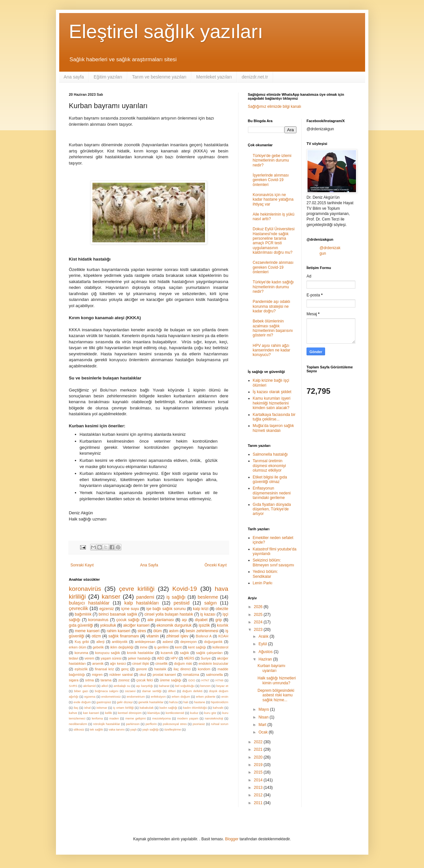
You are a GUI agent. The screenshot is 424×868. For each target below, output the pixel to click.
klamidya (154, 713)
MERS (189, 658)
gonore (142, 669)
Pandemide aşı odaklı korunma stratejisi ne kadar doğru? (272, 306)
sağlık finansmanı (124, 636)
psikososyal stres (175, 724)
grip (219, 620)
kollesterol (220, 647)
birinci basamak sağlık (118, 614)
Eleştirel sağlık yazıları (166, 31)
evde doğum (82, 702)
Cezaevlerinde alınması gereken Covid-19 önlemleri (273, 267)
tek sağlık (96, 729)
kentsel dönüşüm (130, 713)
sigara (74, 680)
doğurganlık (213, 642)
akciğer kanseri (137, 625)
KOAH (223, 636)
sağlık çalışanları (210, 653)
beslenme (208, 597)
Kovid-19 (185, 589)
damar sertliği (152, 691)
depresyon (188, 642)
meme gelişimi (136, 718)
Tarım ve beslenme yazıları (159, 77)
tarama (106, 680)
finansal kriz (105, 669)
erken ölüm (78, 647)
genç (125, 669)
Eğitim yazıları (108, 77)
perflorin (151, 724)
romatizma (191, 675)
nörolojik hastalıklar (107, 724)
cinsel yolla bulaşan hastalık (169, 614)
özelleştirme (173, 729)
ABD (161, 658)
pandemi (145, 597)
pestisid (181, 603)
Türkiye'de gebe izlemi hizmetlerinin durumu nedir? (272, 160)
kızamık (167, 653)
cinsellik (161, 663)
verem (89, 658)
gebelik (98, 647)
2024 (259, 622)
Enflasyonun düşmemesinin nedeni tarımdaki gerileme (272, 493)
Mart (263, 725)
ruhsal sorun (219, 724)
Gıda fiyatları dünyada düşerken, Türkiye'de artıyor (272, 509)
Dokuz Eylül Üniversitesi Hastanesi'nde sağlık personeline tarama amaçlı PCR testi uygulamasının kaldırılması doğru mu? (274, 241)
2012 (259, 795)
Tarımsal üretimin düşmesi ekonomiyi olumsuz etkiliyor (269, 466)
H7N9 (219, 680)
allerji (100, 642)
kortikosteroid (175, 713)
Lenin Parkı (263, 583)
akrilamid (89, 686)
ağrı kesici (118, 663)
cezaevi (130, 691)
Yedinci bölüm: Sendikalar (266, 574)
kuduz (194, 713)
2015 (259, 772)
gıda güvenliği (81, 625)
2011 (259, 803)
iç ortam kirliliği (123, 708)
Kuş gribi (82, 642)
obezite (222, 609)
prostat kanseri (164, 675)
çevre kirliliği (137, 589)
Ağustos (266, 652)
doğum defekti (192, 691)
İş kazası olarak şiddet (272, 392)
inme (144, 647)
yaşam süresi (111, 658)
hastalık (160, 669)
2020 (259, 757)
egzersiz (107, 609)
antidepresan (145, 642)
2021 (259, 749)
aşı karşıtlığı (144, 686)
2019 (259, 765)
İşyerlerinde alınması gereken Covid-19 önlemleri (271, 180)
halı (186, 702)
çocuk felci (145, 680)
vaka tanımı (117, 729)
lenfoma (97, 718)
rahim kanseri (118, 631)
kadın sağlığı (168, 708)
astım (174, 631)
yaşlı (133, 729)
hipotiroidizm (220, 702)
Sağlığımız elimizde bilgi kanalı (275, 107)
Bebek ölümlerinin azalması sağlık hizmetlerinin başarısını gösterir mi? (273, 328)
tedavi (74, 658)
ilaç (76, 708)
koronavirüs (85, 589)
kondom (204, 669)
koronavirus (98, 620)
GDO (192, 680)
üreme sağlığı (171, 680)
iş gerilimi (161, 647)
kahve (73, 713)
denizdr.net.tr (255, 77)
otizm (96, 636)
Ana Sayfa (149, 565)
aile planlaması (161, 620)
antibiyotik (120, 642)
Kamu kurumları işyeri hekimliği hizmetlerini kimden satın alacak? (272, 403)
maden (114, 718)
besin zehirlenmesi (202, 631)
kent (178, 647)
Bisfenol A (204, 636)
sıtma (89, 680)
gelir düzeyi (125, 702)
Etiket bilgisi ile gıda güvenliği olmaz (270, 479)
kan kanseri (91, 713)
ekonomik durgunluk (174, 625)
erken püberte (206, 697)
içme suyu (130, 609)
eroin (225, 697)
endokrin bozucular (213, 663)
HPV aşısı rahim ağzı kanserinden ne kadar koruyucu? (272, 350)
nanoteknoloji (214, 718)
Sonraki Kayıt (82, 565)
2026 (259, 607)
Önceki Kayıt (215, 565)
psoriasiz (199, 724)
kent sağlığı (197, 647)
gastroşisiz (104, 702)
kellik (109, 713)
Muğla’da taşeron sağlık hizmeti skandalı (274, 428)
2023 (259, 630)
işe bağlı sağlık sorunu (166, 609)
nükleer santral (121, 675)
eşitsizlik (81, 669)
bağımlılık (83, 614)
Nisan (264, 717)
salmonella (214, 675)
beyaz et (222, 686)
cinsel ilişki (141, 663)
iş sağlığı (176, 597)
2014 (259, 780)
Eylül (263, 644)
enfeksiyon (158, 697)
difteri (172, 691)
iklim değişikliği (122, 647)
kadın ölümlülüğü (195, 708)
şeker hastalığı (139, 658)
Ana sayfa (74, 77)
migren (97, 675)
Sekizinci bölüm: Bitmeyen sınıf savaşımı (274, 562)
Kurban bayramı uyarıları (271, 668)
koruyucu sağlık (107, 653)
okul (143, 675)
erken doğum (181, 697)
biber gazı (81, 691)
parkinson (133, 724)
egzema (90, 697)
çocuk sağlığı (128, 620)
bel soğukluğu (185, 686)
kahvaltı (218, 708)
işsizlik (204, 625)
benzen (205, 686)
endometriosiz (111, 697)
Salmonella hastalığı (270, 454)
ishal (88, 708)
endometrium (136, 697)
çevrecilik (79, 608)
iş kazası (208, 614)
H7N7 (205, 680)
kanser (111, 597)
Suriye (206, 658)
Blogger (232, 839)
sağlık (185, 653)
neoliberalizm (78, 724)
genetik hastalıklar (151, 702)
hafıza (173, 702)
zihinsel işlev (177, 636)
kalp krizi (201, 609)
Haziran (266, 659)
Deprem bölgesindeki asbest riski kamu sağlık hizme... (276, 695)
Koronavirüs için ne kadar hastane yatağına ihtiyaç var (273, 199)
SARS (73, 686)
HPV (174, 658)
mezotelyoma (162, 718)
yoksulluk (108, 625)
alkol (105, 686)
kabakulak (147, 708)
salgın (211, 603)
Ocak (263, 732)
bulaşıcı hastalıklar (89, 603)
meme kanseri (87, 631)
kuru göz (210, 713)
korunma (81, 653)
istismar (102, 708)
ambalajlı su (122, 686)
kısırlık (223, 625)
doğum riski (183, 663)
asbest (168, 642)
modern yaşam (188, 718)
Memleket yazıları (214, 77)
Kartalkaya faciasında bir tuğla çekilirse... (274, 417)
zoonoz (124, 680)
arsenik (98, 663)
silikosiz (79, 729)
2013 (259, 788)
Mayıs (264, 709)
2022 (259, 742)
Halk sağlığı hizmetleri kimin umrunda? (276, 680)
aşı (185, 620)
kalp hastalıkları (142, 603)
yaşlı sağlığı (150, 729)
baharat (164, 686)
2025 (259, 615)
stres (142, 631)
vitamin (153, 636)
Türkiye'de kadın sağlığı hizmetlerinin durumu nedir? (273, 287)
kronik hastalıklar (140, 653)
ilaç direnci (182, 669)
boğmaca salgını (107, 691)
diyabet (201, 620)
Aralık (264, 636)
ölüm (157, 631)
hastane (199, 702)
